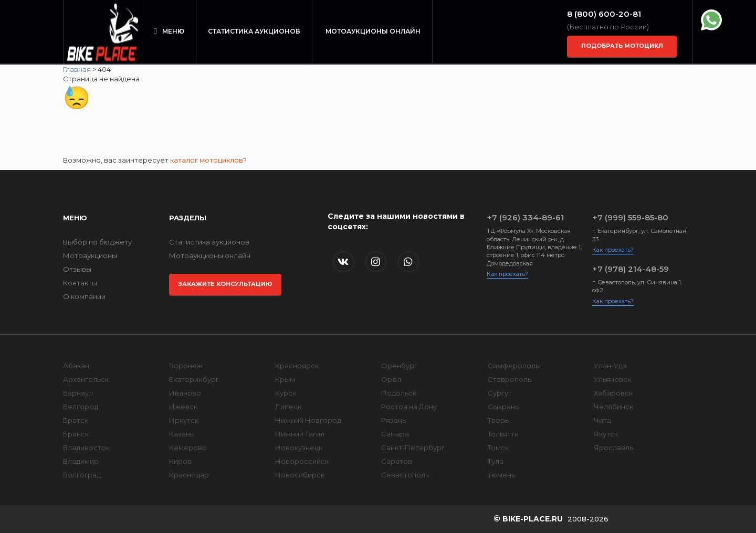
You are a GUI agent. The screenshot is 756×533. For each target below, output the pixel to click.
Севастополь (405, 475)
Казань (181, 434)
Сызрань (503, 407)
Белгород (81, 407)
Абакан (76, 366)
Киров (180, 461)
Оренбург (399, 366)
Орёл (391, 379)
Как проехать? (507, 274)
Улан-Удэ (610, 366)
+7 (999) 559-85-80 (630, 217)
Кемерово (188, 447)
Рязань (393, 420)
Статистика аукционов (254, 31)
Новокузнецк (299, 447)
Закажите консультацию (225, 284)
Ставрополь (510, 379)
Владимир (81, 461)
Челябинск (613, 407)
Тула (496, 461)
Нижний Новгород (308, 420)
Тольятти (503, 434)
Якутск (606, 434)
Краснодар (189, 475)
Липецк (288, 407)
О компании (84, 296)
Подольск (399, 393)
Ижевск (183, 407)
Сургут (500, 393)
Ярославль (613, 447)
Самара (395, 434)
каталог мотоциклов (207, 160)
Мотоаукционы (90, 255)
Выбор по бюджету (97, 242)
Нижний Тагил (300, 434)
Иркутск (184, 420)
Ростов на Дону (409, 407)
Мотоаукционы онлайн (373, 31)
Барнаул (78, 393)
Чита (602, 420)
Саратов (397, 461)
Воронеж (186, 366)
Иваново (185, 393)
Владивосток (86, 447)
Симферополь (513, 366)
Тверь (498, 420)
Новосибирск (300, 475)
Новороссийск (302, 461)
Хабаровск (613, 393)
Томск (498, 447)
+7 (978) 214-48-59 (631, 269)
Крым (285, 379)
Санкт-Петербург (413, 447)
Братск (76, 420)
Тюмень (501, 475)
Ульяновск (612, 379)
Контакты (80, 283)
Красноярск (297, 366)
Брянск (76, 434)
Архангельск (86, 379)
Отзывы (77, 269)
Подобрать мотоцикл (622, 46)
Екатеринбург (194, 379)
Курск (286, 393)
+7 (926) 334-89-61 (525, 217)
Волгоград (82, 475)
